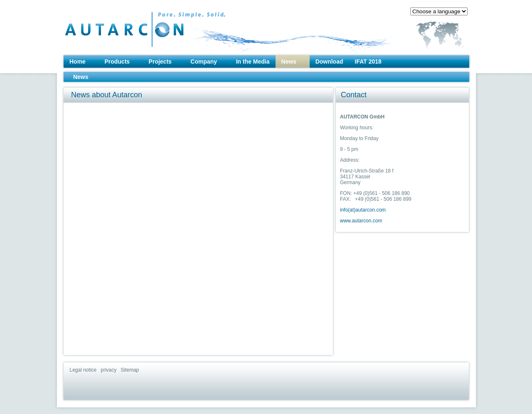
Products (117, 62)
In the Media (253, 62)
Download (329, 62)
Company (204, 62)
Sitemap (130, 370)
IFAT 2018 (368, 62)
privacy (108, 370)
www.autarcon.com (361, 221)
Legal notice (83, 370)
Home (78, 62)
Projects (160, 62)
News (289, 62)
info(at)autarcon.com (363, 210)
